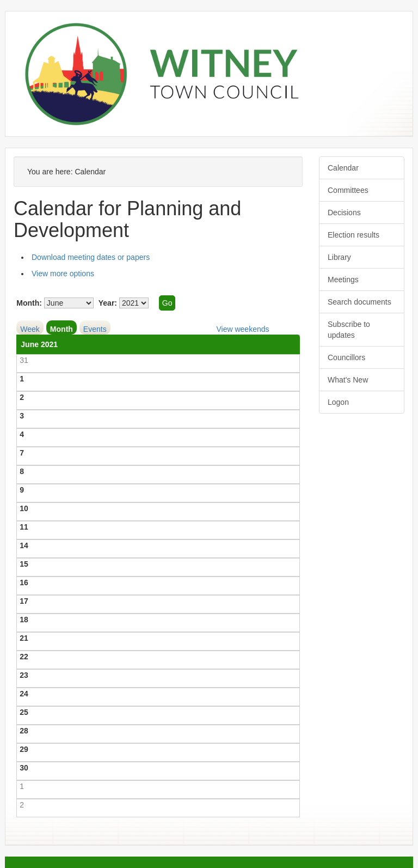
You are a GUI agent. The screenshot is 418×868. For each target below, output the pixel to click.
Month (62, 329)
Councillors (346, 357)
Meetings (343, 280)
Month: (29, 303)
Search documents (359, 302)
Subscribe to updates (349, 330)
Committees (348, 190)
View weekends (242, 329)
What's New (348, 380)
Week (30, 329)
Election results (354, 235)
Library (339, 257)
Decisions (344, 213)
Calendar (343, 168)
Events (95, 329)
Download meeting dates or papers (91, 257)
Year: (108, 303)
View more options (63, 274)
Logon (338, 402)
